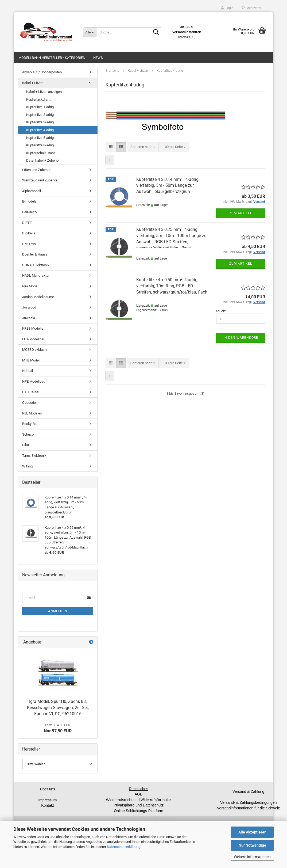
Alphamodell (32, 191)
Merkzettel (251, 8)
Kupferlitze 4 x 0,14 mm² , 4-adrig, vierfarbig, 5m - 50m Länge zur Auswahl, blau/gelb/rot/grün (168, 186)
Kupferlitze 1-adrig (40, 107)
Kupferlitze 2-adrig (40, 115)
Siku (26, 445)
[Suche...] (90, 32)
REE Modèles (32, 413)
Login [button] (227, 8)
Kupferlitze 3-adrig (40, 122)
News (98, 58)
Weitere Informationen (252, 857)
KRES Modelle (33, 328)
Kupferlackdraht (38, 99)
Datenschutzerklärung (124, 847)
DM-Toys (29, 244)
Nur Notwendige (252, 845)
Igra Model (30, 286)
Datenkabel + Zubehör (43, 160)
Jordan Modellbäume (38, 297)
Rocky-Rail (30, 424)
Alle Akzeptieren (252, 832)
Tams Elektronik (34, 456)
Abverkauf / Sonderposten (42, 72)
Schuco (28, 434)
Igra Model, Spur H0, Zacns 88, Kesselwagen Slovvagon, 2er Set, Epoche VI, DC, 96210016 (58, 708)
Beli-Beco (29, 212)
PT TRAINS (31, 392)
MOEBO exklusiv (35, 350)
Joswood (29, 307)
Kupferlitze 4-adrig (40, 130)
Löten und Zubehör (36, 170)
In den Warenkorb (241, 338)
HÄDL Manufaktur (36, 275)
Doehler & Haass (35, 254)
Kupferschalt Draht (40, 153)
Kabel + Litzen (33, 83)
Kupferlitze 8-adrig (40, 145)
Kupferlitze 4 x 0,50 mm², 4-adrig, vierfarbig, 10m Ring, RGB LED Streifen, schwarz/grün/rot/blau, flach (172, 286)
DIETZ (27, 223)
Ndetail (28, 371)
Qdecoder (30, 403)
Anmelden (58, 611)
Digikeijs (29, 233)
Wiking (27, 466)
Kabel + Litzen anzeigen (44, 92)
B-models (29, 201)
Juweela (29, 318)
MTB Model (31, 360)
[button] (111, 147)
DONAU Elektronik (36, 265)
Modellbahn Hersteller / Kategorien (52, 58)
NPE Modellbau (34, 381)
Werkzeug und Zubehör (40, 180)
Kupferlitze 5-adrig (40, 138)
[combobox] (143, 147)
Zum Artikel (241, 213)
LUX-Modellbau (34, 339)
